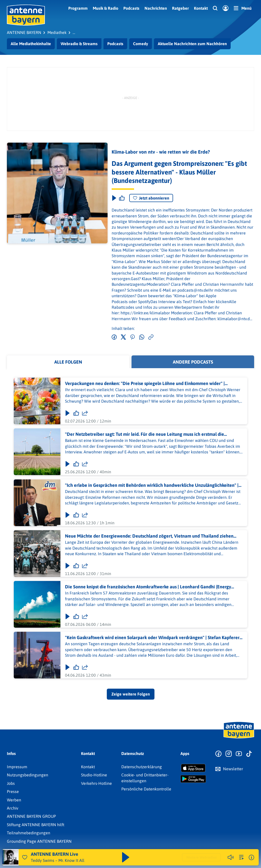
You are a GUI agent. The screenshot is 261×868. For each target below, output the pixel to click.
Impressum (17, 767)
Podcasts (131, 8)
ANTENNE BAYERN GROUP (31, 816)
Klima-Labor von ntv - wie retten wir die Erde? (161, 152)
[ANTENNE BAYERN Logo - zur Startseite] (26, 15)
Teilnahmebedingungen (29, 833)
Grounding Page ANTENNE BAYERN (39, 841)
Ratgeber (180, 8)
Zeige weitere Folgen (131, 694)
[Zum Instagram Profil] (229, 754)
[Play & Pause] (114, 198)
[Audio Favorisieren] (25, 857)
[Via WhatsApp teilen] (142, 337)
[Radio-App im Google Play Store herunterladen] (193, 779)
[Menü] (243, 8)
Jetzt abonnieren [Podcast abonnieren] (151, 198)
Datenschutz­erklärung (142, 767)
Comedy (141, 44)
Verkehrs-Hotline (96, 783)
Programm (78, 8)
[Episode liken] (122, 198)
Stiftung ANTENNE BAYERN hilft (36, 825)
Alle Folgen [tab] (68, 362)
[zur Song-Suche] (241, 857)
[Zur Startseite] (239, 738)
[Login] (226, 8)
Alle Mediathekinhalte (31, 44)
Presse (13, 791)
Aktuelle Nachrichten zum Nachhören (192, 44)
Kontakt (201, 8)
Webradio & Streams (79, 44)
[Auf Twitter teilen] (123, 337)
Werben (14, 800)
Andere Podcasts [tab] (193, 362)
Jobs (11, 783)
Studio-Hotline (94, 775)
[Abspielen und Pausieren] (126, 857)
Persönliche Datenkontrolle (146, 789)
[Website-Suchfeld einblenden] (215, 8)
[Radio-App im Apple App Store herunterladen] (193, 768)
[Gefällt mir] (76, 413)
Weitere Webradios (201, 857)
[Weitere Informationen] (251, 857)
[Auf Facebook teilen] (114, 337)
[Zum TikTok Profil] (249, 754)
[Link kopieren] (151, 337)
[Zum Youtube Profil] (239, 754)
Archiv (13, 808)
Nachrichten (156, 8)
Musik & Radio (106, 8)
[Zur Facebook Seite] (218, 754)
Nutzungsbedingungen (28, 775)
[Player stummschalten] (231, 857)
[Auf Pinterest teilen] (133, 337)
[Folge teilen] (85, 413)
